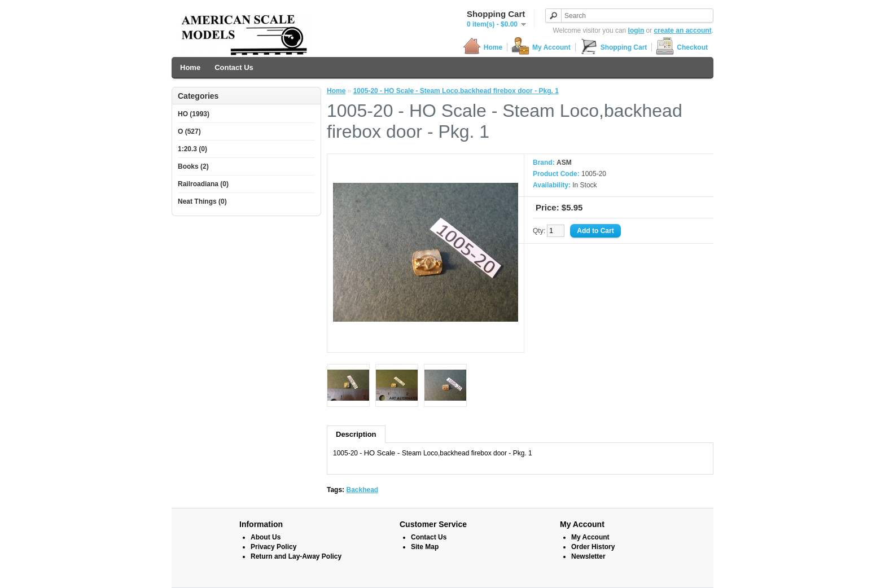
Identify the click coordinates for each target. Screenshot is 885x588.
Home (483, 47)
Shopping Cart (614, 47)
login (636, 30)
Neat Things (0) (202, 201)
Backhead (362, 490)
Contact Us (234, 67)
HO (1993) (194, 114)
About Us (266, 537)
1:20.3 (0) (192, 149)
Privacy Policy (273, 547)
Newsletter (588, 556)
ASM (564, 163)
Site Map (425, 547)
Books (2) (193, 166)
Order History (593, 547)
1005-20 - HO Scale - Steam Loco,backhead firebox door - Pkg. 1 (456, 91)
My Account (541, 47)
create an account (683, 30)
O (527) (189, 131)
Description (356, 434)
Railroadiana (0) (203, 184)
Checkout (682, 47)
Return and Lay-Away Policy (296, 556)
